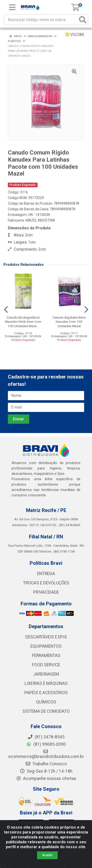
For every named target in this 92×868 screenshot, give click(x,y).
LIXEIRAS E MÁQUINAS (46, 683)
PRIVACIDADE (46, 592)
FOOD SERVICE (46, 665)
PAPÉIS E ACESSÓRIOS (46, 693)
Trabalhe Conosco (46, 764)
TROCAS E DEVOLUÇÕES (46, 583)
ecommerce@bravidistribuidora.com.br (46, 754)
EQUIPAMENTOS (46, 646)
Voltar (75, 35)
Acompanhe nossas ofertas (46, 779)
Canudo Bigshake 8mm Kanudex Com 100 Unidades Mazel (69, 322)
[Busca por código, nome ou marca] (41, 20)
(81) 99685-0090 (46, 744)
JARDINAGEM (46, 674)
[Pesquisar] (83, 20)
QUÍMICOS (46, 702)
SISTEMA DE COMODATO (46, 711)
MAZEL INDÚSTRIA (40, 220)
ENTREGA (46, 574)
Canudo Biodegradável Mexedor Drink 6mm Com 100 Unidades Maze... (23, 322)
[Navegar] (6, 310)
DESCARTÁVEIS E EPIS (46, 637)
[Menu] (12, 7)
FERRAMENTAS (46, 656)
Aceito (47, 855)
